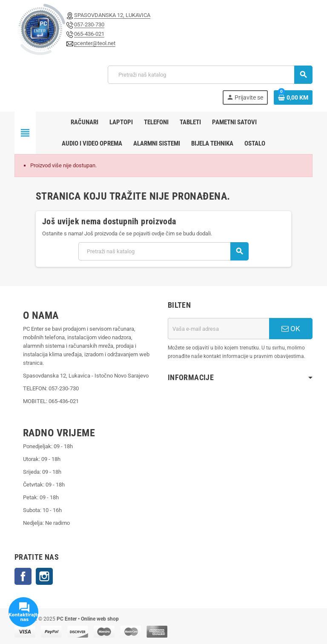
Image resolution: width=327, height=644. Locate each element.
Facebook (23, 576)
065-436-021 (89, 34)
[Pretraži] (210, 75)
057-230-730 (89, 24)
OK (291, 329)
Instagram (44, 576)
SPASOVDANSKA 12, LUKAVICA (112, 15)
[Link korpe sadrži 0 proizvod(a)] (293, 97)
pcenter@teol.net (95, 43)
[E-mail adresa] (218, 329)
